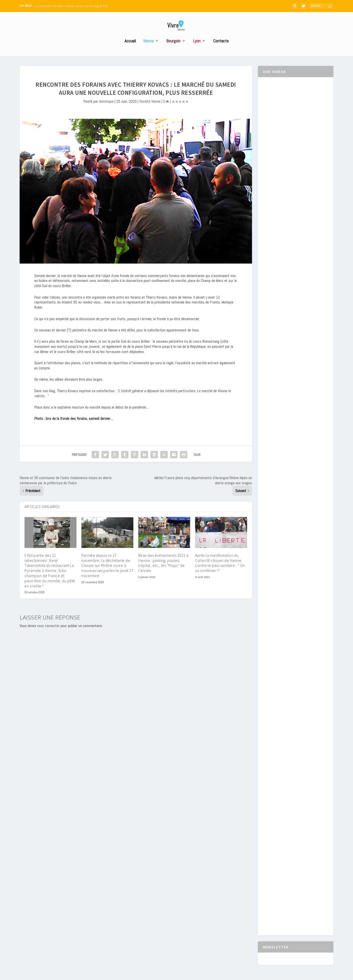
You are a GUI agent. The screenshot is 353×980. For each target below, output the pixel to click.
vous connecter (48, 635)
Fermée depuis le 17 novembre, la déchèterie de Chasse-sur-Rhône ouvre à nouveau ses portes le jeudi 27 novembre (107, 575)
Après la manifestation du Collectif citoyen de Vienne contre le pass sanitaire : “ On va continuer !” (220, 572)
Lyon (197, 50)
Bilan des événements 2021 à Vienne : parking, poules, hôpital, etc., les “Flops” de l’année (163, 572)
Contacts (221, 50)
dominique (106, 110)
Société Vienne (150, 110)
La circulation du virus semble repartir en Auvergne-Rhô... (72, 6)
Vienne (148, 50)
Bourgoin (173, 50)
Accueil (130, 50)
